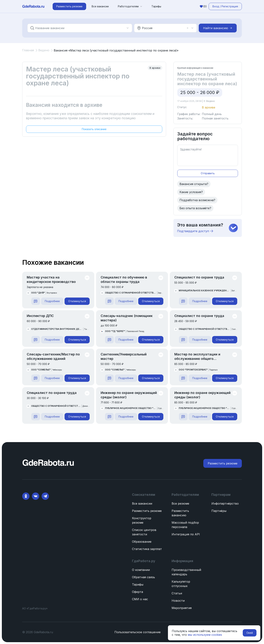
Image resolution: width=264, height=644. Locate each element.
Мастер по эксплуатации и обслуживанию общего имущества (197, 357)
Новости (178, 601)
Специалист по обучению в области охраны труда (124, 279)
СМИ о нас (140, 599)
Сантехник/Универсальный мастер (124, 356)
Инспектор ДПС (40, 316)
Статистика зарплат (147, 549)
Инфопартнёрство (225, 503)
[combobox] (78, 28)
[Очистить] (188, 28)
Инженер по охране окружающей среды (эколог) (129, 395)
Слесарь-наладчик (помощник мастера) (127, 318)
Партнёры (219, 511)
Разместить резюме (147, 511)
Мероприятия (182, 608)
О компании (141, 570)
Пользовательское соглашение (137, 632)
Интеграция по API (186, 534)
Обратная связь (143, 577)
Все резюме (180, 503)
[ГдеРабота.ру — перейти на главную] (33, 6)
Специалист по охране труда (199, 277)
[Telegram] (45, 496)
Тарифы (156, 6)
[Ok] (26, 496)
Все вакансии (100, 6)
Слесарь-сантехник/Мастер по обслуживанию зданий (53, 356)
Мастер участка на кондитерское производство (51, 279)
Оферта (137, 592)
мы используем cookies (205, 635)
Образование (142, 542)
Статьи (177, 593)
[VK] (36, 496)
